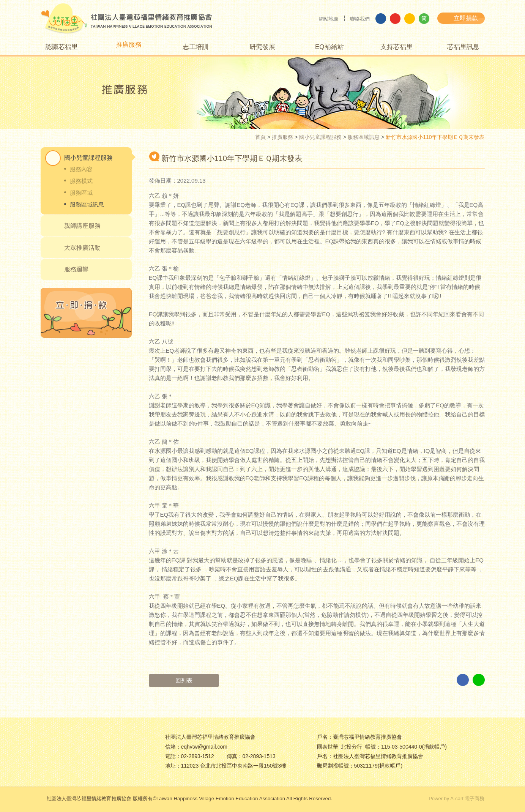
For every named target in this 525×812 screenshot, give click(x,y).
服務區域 (81, 193)
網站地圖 (329, 19)
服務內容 (81, 169)
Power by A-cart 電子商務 (456, 799)
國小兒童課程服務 (320, 137)
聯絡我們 (360, 19)
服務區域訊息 (364, 137)
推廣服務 (282, 137)
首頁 (260, 137)
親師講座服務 (82, 226)
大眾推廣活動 (82, 248)
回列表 (184, 680)
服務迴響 (76, 269)
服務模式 (81, 181)
